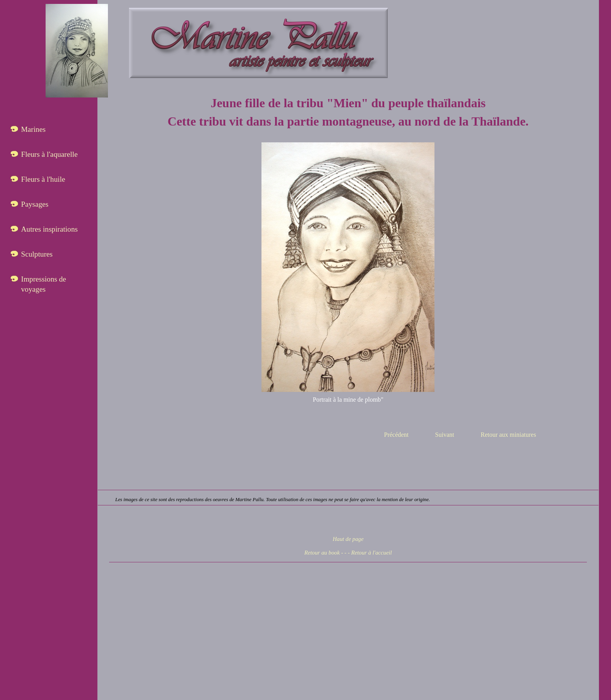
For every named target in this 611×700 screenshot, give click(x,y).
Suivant (445, 435)
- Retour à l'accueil (370, 553)
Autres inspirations (49, 229)
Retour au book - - (325, 553)
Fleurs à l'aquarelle (49, 154)
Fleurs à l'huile (43, 179)
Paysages (35, 204)
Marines (33, 129)
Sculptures (37, 254)
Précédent (396, 435)
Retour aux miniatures (508, 435)
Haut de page (348, 539)
